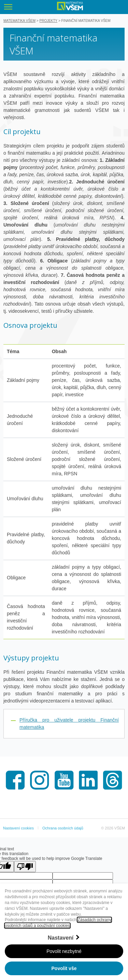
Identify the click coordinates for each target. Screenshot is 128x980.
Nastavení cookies (18, 828)
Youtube (64, 780)
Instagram (40, 780)
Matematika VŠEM (19, 21)
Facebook (15, 780)
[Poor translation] (25, 867)
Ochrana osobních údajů (63, 828)
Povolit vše (64, 968)
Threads (113, 780)
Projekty (49, 21)
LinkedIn (88, 780)
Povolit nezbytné (64, 951)
